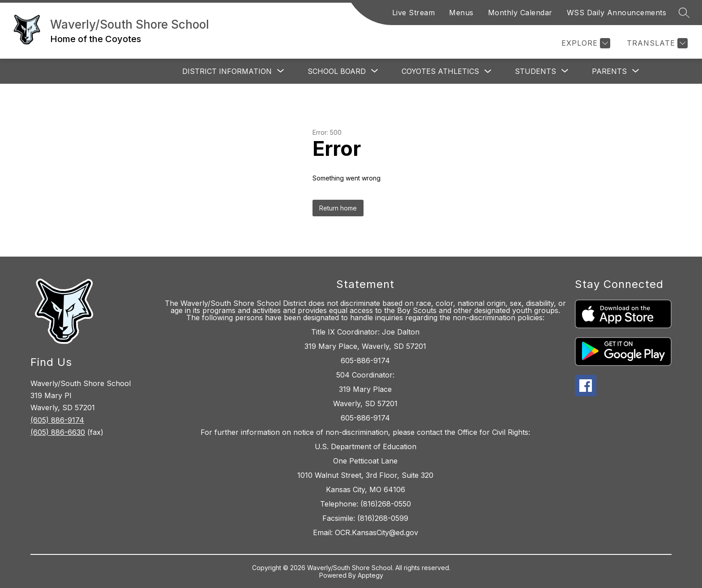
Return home (338, 208)
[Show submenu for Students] (535, 71)
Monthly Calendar (520, 13)
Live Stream (414, 13)
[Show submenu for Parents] (609, 71)
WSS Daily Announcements (617, 13)
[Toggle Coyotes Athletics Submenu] (488, 71)
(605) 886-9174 (57, 420)
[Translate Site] (656, 43)
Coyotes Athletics (440, 71)
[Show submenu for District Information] (227, 71)
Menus (461, 13)
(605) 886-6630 (58, 432)
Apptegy (370, 575)
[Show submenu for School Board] (337, 71)
